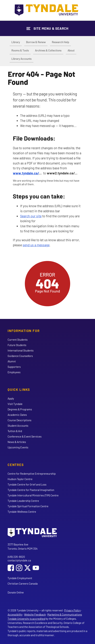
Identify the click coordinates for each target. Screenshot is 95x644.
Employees (14, 372)
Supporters (14, 367)
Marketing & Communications (65, 614)
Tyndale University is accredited (26, 619)
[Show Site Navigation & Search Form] (47, 28)
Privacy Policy (72, 610)
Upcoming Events (18, 447)
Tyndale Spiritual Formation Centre (28, 506)
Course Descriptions (19, 420)
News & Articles (17, 442)
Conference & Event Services (25, 436)
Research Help (60, 42)
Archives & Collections (48, 50)
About (71, 50)
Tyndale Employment (20, 578)
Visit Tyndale (15, 404)
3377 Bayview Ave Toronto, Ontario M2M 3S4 (23, 546)
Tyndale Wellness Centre (22, 512)
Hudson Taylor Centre (20, 479)
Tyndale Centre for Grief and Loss (27, 484)
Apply (11, 398)
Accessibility (15, 614)
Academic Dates (17, 415)
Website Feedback (35, 614)
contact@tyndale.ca (19, 560)
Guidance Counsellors (20, 356)
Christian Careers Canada (23, 584)
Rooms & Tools (20, 50)
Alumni (12, 361)
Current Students (18, 340)
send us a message (36, 245)
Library (16, 42)
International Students (21, 350)
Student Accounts (18, 426)
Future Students (17, 345)
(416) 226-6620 (16, 557)
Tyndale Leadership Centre (23, 501)
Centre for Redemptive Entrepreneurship (32, 474)
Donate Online (16, 592)
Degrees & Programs (20, 409)
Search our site (31, 216)
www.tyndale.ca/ (26, 173)
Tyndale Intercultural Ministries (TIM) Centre (33, 495)
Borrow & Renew (36, 42)
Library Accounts (21, 59)
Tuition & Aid (15, 431)
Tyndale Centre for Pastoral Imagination (31, 490)
